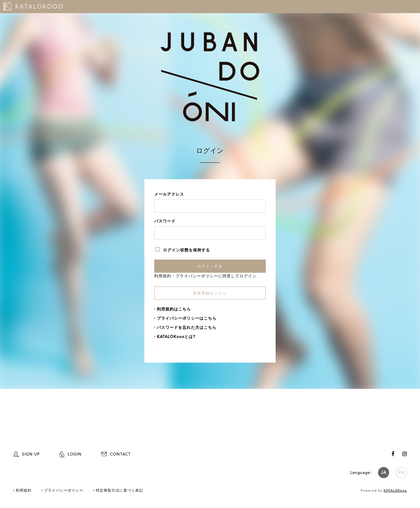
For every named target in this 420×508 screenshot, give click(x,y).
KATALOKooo (395, 491)
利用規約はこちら (174, 309)
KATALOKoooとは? (176, 337)
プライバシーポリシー (197, 276)
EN (401, 473)
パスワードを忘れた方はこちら (187, 328)
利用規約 (163, 276)
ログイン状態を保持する (183, 250)
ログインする (210, 266)
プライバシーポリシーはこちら (187, 318)
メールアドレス (169, 194)
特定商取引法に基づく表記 (119, 490)
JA (384, 473)
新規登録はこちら (210, 293)
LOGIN (71, 454)
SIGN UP (26, 454)
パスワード (165, 221)
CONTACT (116, 454)
